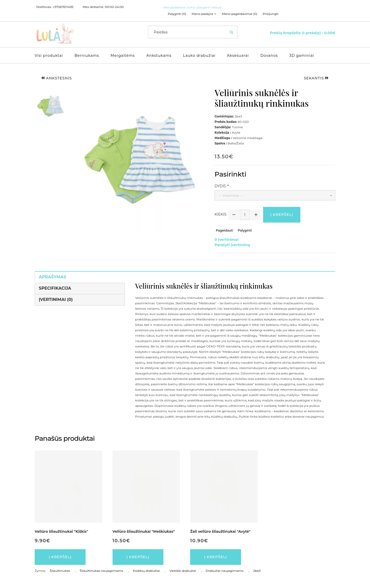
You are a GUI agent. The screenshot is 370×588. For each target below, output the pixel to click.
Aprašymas (52, 277)
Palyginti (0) (177, 14)
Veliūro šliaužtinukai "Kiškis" (61, 531)
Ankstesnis (57, 78)
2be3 (257, 571)
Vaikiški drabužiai (183, 571)
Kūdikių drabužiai (146, 571)
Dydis (220, 186)
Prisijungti (270, 14)
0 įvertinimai (226, 240)
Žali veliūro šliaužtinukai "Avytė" (220, 531)
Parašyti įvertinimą (232, 245)
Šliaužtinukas (60, 571)
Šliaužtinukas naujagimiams (101, 571)
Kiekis (220, 214)
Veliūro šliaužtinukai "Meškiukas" (144, 531)
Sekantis (316, 78)
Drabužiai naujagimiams (225, 571)
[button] (51, 106)
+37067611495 (63, 7)
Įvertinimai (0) (56, 300)
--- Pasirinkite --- (231, 195)
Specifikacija (55, 288)
